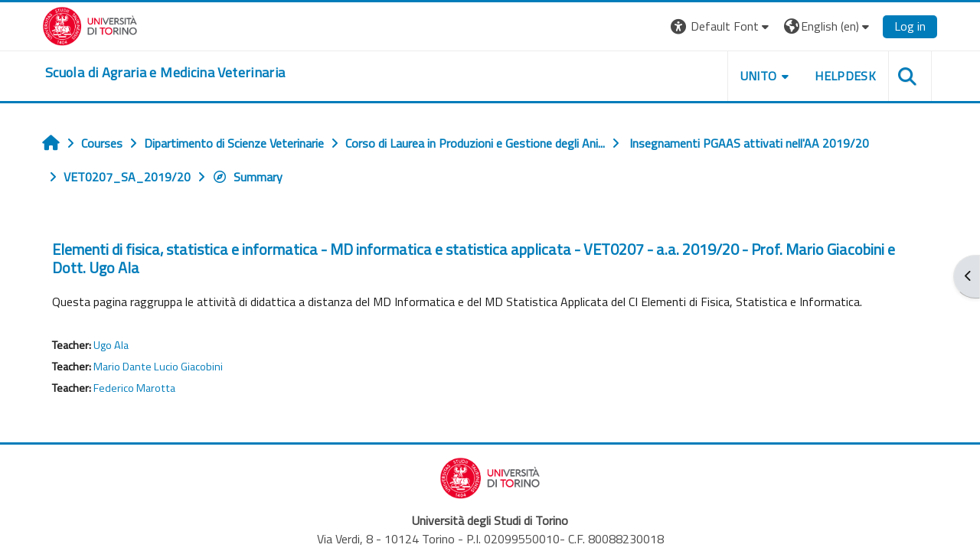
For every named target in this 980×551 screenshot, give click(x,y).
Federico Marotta (134, 388)
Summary (247, 177)
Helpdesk (845, 76)
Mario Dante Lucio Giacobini (158, 367)
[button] (722, 26)
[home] (165, 73)
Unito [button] (759, 76)
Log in (910, 26)
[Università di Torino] (90, 24)
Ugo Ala (111, 345)
